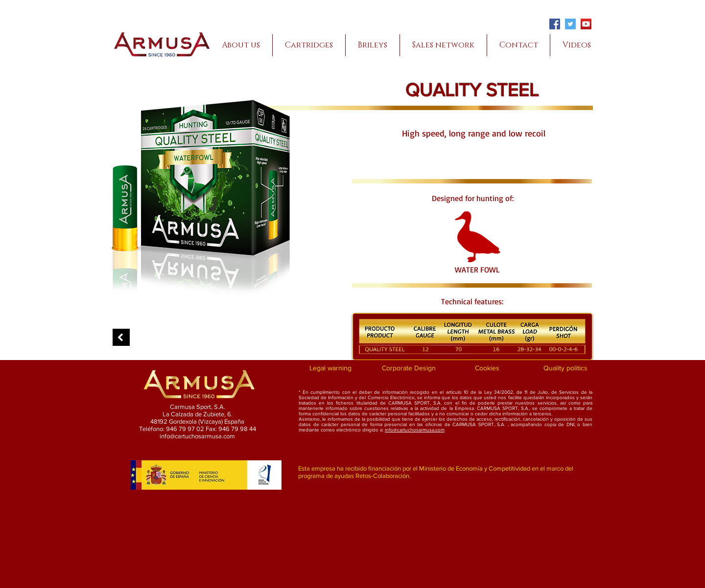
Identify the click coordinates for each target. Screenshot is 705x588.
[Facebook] (555, 24)
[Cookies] (487, 368)
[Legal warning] (330, 368)
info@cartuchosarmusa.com (415, 430)
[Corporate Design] (409, 368)
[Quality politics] (565, 368)
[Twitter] (570, 24)
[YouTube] (586, 24)
